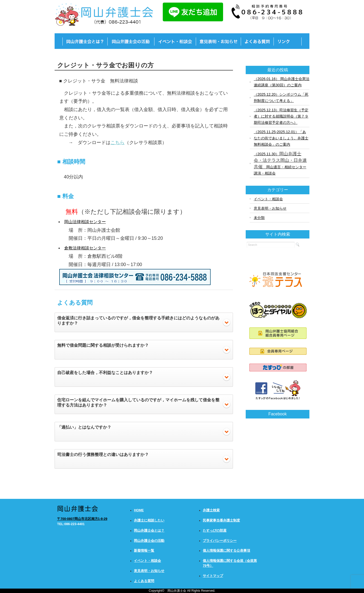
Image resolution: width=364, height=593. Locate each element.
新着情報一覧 (144, 551)
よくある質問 (144, 581)
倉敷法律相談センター (85, 248)
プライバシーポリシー (220, 541)
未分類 (259, 218)
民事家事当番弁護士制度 (221, 520)
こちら (118, 143)
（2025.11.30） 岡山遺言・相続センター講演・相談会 (280, 163)
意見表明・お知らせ (270, 208)
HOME (139, 510)
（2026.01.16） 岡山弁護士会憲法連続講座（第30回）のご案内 (282, 82)
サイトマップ (213, 576)
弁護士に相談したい (149, 520)
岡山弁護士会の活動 (149, 541)
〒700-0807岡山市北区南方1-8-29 (82, 519)
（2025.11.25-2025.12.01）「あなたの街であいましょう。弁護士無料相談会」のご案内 (281, 138)
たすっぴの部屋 (215, 531)
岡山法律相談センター (85, 222)
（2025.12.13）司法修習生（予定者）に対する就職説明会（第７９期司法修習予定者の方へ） (281, 116)
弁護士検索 (211, 510)
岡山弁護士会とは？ (149, 531)
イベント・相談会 (268, 199)
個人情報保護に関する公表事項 (226, 551)
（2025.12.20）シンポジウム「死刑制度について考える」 (281, 98)
